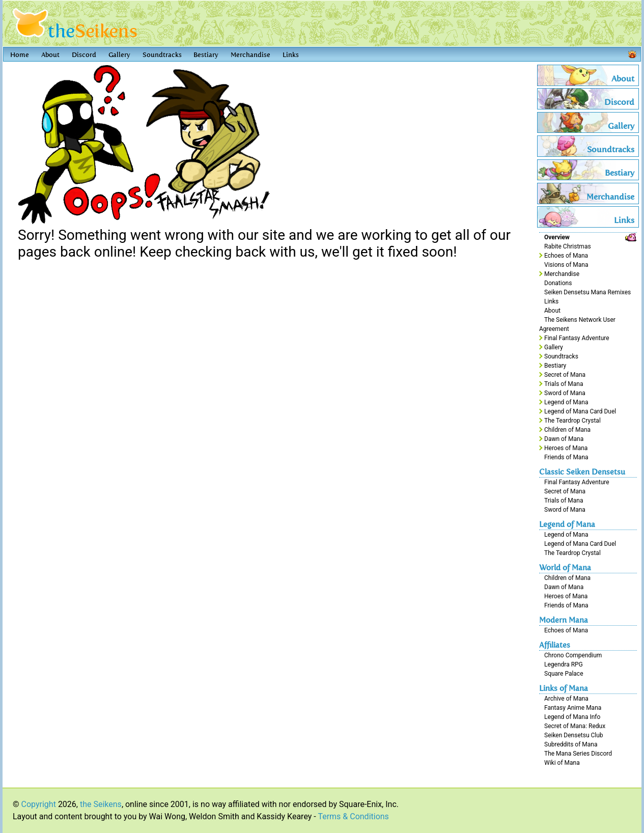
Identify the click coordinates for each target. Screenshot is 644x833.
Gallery (119, 55)
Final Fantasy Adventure (577, 338)
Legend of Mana (566, 402)
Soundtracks (162, 55)
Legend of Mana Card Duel (580, 411)
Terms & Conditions (353, 816)
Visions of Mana (566, 265)
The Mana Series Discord (578, 754)
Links (291, 55)
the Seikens (101, 804)
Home (20, 55)
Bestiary (206, 55)
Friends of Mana (566, 457)
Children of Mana (567, 430)
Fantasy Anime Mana (573, 708)
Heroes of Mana (566, 448)
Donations (558, 283)
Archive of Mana (566, 699)
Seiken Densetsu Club (574, 735)
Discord (84, 55)
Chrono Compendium (573, 655)
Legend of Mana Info (572, 717)
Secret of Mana (565, 375)
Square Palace (564, 674)
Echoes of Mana (566, 256)
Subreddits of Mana (571, 744)
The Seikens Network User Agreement (577, 324)
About (50, 55)
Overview (557, 237)
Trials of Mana (564, 384)
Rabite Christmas (568, 246)
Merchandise (250, 55)
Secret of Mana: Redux (575, 726)
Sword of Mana (565, 393)
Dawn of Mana (564, 439)
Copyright (39, 804)
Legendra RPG (564, 664)
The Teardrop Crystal (572, 421)
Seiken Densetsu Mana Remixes (587, 292)
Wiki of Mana (562, 763)
